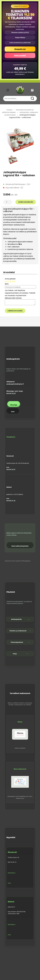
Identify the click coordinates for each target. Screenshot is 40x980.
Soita (13, 412)
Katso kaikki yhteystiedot (20, 546)
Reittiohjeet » (12, 873)
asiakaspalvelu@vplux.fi (15, 384)
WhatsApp (14, 405)
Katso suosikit (20, 55)
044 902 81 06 (11, 501)
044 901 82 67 (11, 393)
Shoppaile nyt (20, 49)
